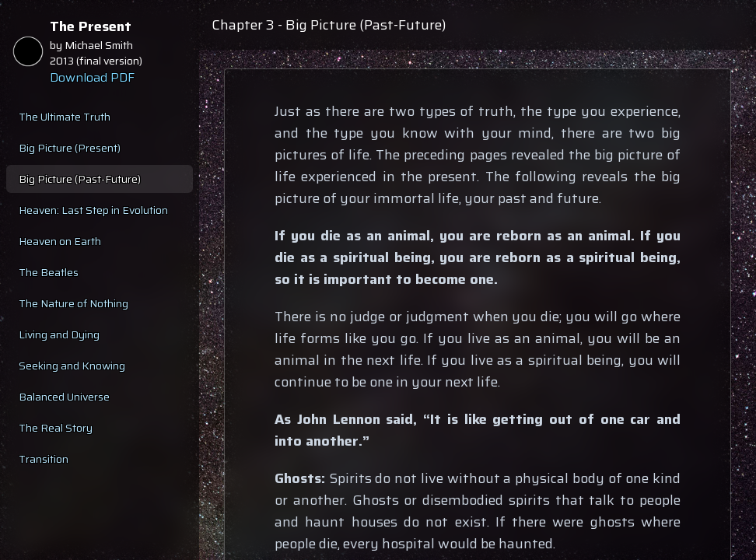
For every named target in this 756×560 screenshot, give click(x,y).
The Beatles (49, 272)
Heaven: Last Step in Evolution (93, 210)
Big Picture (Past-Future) (80, 179)
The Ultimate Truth (65, 117)
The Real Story (56, 428)
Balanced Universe (64, 397)
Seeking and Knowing (72, 366)
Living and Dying (59, 334)
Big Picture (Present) (70, 148)
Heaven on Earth (60, 241)
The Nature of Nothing (73, 303)
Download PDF (92, 78)
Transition (44, 459)
